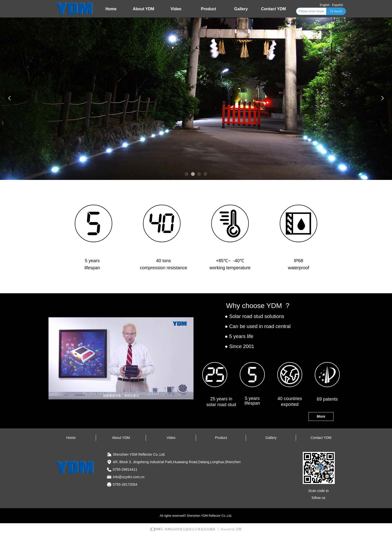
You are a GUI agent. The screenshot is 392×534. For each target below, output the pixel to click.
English (325, 5)
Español (337, 5)
